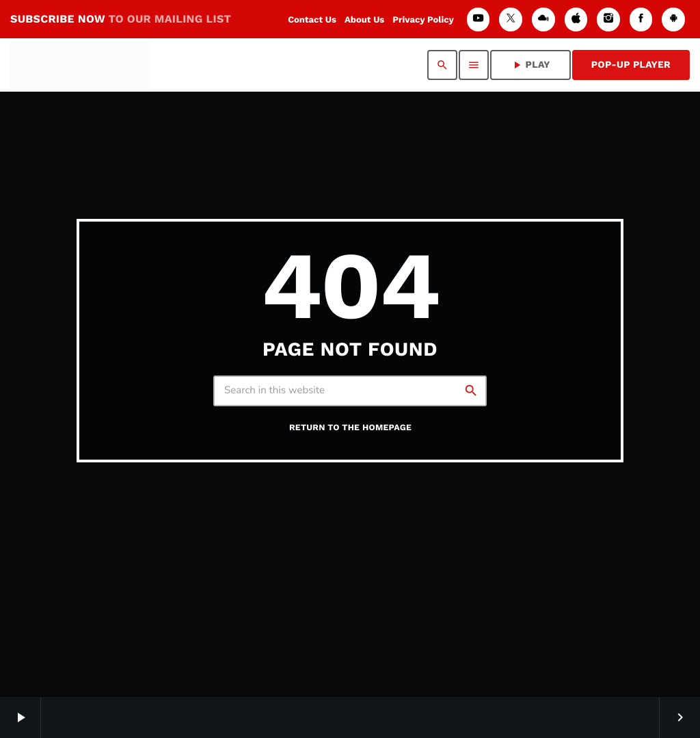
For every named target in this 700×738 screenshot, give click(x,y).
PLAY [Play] (530, 65)
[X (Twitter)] (511, 19)
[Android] (673, 19)
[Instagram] (608, 19)
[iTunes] (576, 19)
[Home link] (80, 65)
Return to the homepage (350, 428)
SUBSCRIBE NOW (121, 19)
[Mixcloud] (543, 19)
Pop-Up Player (631, 65)
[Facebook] (641, 19)
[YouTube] (479, 19)
